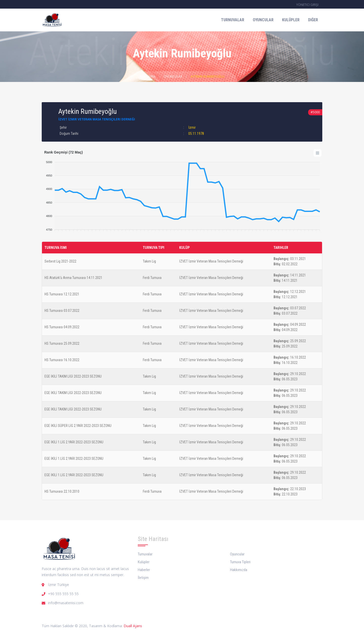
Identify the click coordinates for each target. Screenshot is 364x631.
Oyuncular (263, 20)
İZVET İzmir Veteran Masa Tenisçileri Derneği (97, 119)
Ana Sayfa (147, 77)
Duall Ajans (133, 626)
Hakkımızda (239, 570)
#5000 (315, 112)
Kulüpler (291, 20)
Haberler (144, 570)
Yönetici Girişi (307, 5)
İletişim (143, 578)
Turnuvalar (233, 20)
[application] (182, 193)
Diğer (313, 20)
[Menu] (317, 153)
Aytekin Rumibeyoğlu (208, 77)
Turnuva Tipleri (240, 562)
